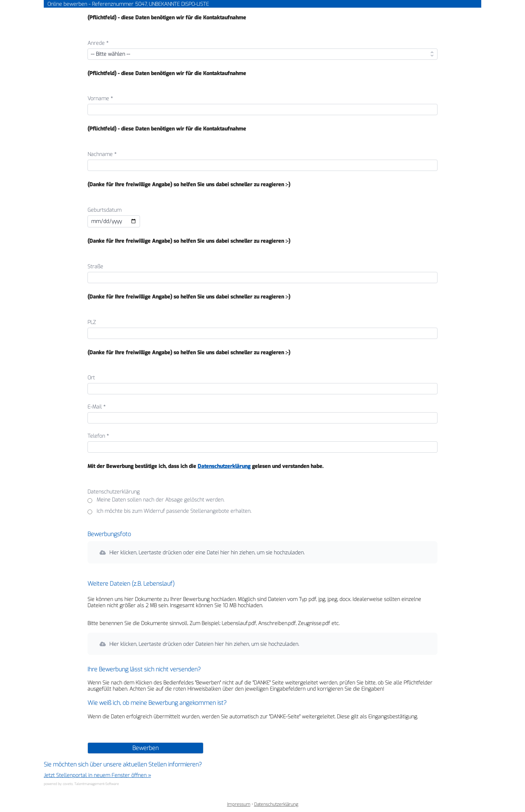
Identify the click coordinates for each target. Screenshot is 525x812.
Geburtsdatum (104, 210)
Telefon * (98, 436)
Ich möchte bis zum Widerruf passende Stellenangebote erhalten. (174, 512)
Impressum (239, 804)
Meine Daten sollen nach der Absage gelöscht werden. (160, 500)
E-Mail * (97, 407)
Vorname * (100, 99)
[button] (262, 552)
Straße (95, 267)
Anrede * (98, 43)
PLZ (92, 322)
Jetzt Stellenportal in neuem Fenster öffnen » (97, 775)
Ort (91, 378)
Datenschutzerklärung (224, 466)
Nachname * (102, 154)
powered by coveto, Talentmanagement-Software (81, 784)
